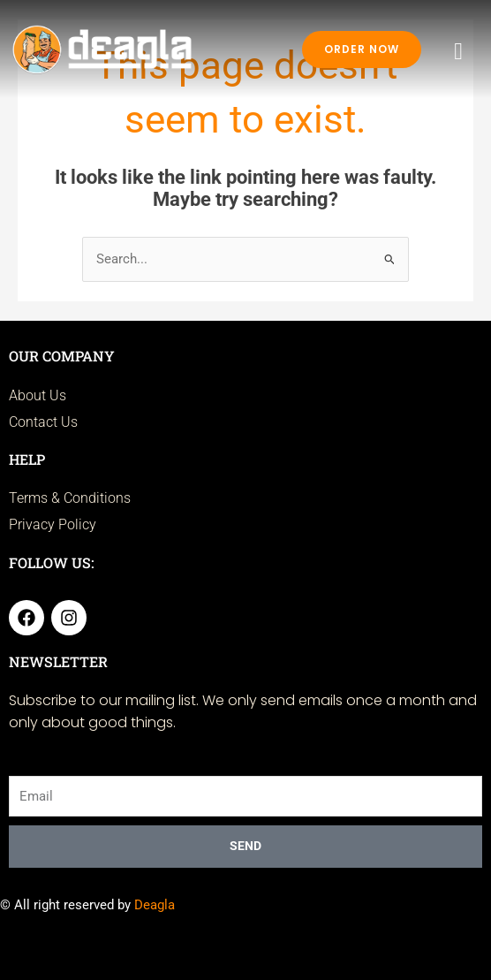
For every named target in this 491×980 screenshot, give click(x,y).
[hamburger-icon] (459, 52)
